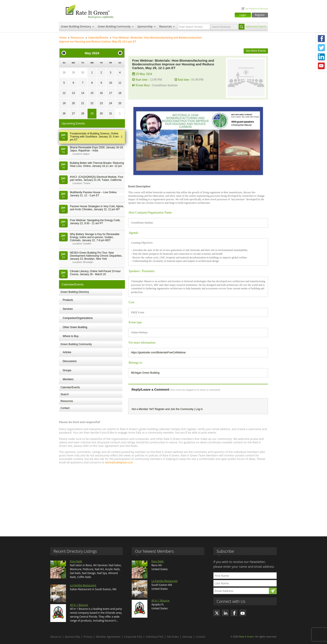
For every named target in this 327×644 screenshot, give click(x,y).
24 (110, 103)
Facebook (321, 39)
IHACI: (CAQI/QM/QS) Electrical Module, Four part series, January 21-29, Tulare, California (97, 178)
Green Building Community (114, 26)
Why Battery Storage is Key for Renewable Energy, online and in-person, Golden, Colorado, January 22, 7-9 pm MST (95, 237)
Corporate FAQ (133, 637)
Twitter (321, 48)
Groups (67, 370)
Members (68, 379)
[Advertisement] (163, 498)
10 (110, 83)
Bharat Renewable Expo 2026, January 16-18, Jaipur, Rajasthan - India (97, 149)
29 (73, 73)
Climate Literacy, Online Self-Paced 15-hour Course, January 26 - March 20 (95, 273)
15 (92, 93)
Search (65, 394)
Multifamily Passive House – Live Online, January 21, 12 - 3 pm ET (94, 194)
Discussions (70, 361)
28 (64, 73)
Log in (199, 409)
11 (120, 83)
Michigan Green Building (145, 373)
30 (83, 73)
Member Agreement (108, 637)
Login (243, 15)
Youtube (321, 66)
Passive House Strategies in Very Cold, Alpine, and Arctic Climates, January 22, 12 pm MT (97, 208)
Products (68, 300)
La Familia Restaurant (83, 585)
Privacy (88, 637)
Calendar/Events (98, 38)
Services (68, 309)
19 (64, 103)
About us (56, 637)
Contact (65, 408)
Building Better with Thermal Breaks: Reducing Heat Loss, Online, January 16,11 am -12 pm (97, 164)
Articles (67, 352)
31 (110, 114)
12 (64, 93)
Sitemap (187, 637)
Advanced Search (256, 26)
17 (110, 93)
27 (73, 114)
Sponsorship (145, 26)
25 (120, 103)
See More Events (256, 51)
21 (83, 103)
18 (120, 93)
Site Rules (173, 637)
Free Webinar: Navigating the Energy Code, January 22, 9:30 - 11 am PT (95, 222)
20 (73, 103)
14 (83, 93)
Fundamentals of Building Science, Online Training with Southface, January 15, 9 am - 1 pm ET (96, 137)
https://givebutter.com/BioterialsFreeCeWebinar (158, 353)
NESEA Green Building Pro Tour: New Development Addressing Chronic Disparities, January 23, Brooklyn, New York (96, 256)
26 (64, 114)
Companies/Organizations (78, 318)
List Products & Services (256, 9)
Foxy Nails (76, 561)
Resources (166, 26)
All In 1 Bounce (79, 605)
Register (260, 15)
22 (92, 103)
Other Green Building (75, 327)
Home (63, 38)
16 (101, 93)
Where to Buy (71, 336)
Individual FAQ (154, 637)
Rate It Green (246, 636)
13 (73, 93)
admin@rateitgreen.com (119, 463)
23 (101, 103)
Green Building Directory (76, 26)
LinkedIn (321, 57)
